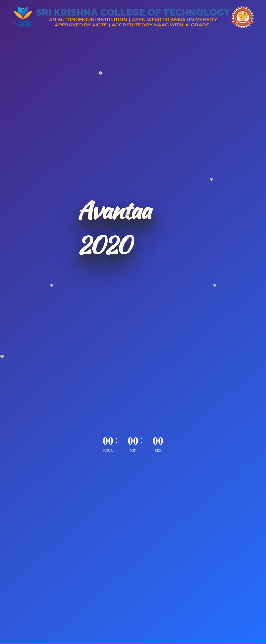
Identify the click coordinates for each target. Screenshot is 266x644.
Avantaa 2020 (114, 228)
